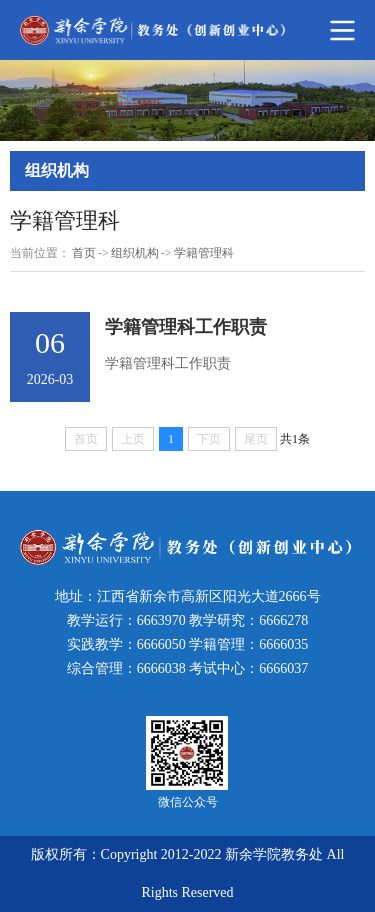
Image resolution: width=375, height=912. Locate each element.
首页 (84, 253)
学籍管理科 (204, 253)
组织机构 (135, 253)
